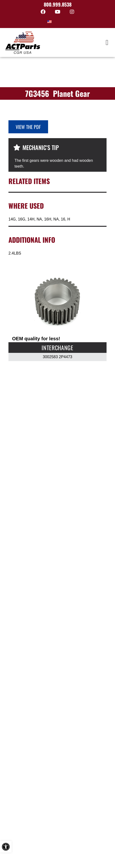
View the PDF (28, 127)
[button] (107, 43)
